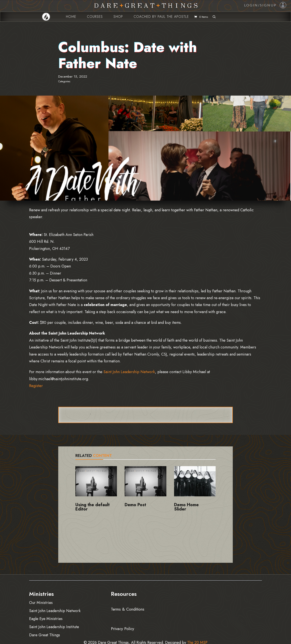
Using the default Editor (93, 507)
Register (36, 386)
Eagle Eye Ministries (46, 619)
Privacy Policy (122, 628)
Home (71, 17)
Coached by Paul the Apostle (161, 17)
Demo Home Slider (186, 507)
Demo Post (135, 505)
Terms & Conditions (128, 609)
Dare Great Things (45, 635)
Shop (118, 17)
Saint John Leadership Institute (54, 627)
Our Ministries (41, 603)
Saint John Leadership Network (129, 372)
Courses (95, 17)
